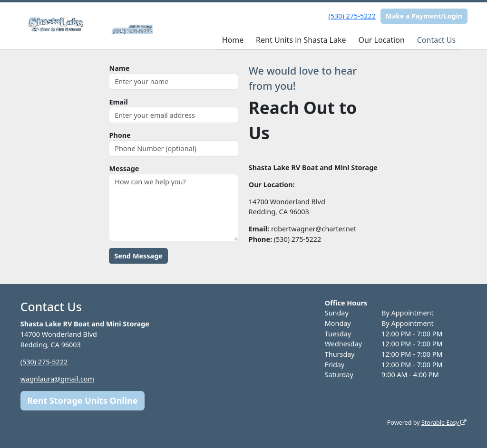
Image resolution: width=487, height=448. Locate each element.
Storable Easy (444, 423)
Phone (120, 135)
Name (119, 68)
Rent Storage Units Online (82, 400)
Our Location (381, 40)
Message (124, 168)
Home (233, 40)
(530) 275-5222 (352, 16)
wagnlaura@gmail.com (57, 379)
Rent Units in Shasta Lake (301, 40)
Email (118, 102)
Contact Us (436, 40)
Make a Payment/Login (424, 16)
